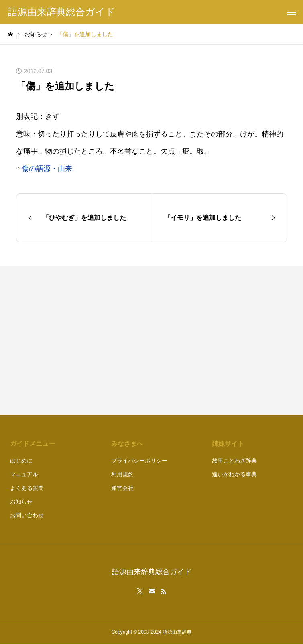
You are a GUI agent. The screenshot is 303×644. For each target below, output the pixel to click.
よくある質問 (27, 488)
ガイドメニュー (33, 444)
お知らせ (21, 502)
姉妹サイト (228, 444)
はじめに (21, 461)
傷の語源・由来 (47, 169)
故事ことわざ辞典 (234, 461)
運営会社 (122, 488)
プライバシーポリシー (139, 461)
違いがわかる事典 (234, 474)
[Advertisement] (224, 341)
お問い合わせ (27, 515)
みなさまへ (127, 444)
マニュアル (24, 474)
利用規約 (122, 474)
